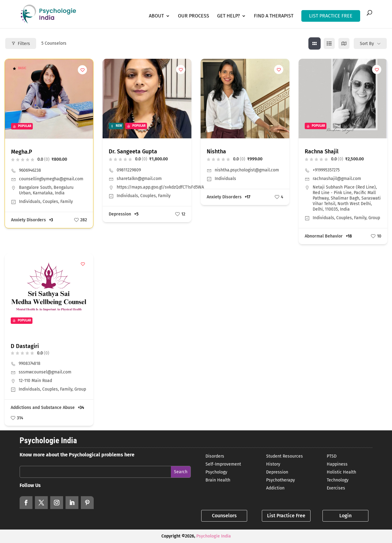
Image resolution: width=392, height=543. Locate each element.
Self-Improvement (223, 464)
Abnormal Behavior (324, 236)
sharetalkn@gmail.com (139, 179)
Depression (120, 214)
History (273, 464)
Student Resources (285, 456)
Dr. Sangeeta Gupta (133, 152)
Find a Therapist (274, 16)
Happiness (337, 464)
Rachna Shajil (322, 152)
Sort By (367, 44)
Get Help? (228, 16)
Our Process (194, 16)
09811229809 (129, 170)
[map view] (344, 43)
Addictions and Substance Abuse (43, 408)
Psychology (216, 472)
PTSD (332, 456)
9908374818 (30, 363)
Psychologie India (214, 536)
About (156, 16)
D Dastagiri (25, 346)
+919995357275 (326, 170)
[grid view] (315, 43)
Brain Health (218, 480)
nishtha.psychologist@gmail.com (247, 170)
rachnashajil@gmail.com (337, 179)
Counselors (224, 516)
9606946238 (30, 170)
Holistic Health (341, 472)
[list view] (329, 43)
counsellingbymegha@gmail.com (51, 179)
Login (345, 516)
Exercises (336, 488)
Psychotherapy (281, 480)
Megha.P (22, 152)
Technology (338, 480)
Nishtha (216, 152)
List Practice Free (286, 516)
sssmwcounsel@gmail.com (45, 372)
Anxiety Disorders (28, 220)
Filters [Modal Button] (21, 44)
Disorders (215, 456)
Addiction (275, 488)
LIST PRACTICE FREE (331, 16)
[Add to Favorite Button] (82, 70)
